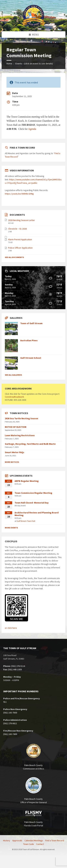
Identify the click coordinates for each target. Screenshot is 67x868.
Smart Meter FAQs (15, 452)
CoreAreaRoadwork (14, 397)
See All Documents (14, 257)
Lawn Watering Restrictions (20, 435)
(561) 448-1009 (15, 669)
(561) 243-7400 (10, 734)
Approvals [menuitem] (17, 840)
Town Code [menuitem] (29, 844)
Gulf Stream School (31, 358)
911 (5, 702)
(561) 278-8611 (10, 723)
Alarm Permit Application (20, 239)
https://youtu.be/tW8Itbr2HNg (19, 194)
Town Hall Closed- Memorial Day (32, 503)
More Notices (12, 462)
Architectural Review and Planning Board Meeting (37, 514)
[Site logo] (34, 25)
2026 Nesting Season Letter (21, 220)
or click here (11, 628)
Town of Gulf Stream (31, 323)
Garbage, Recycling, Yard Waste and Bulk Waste (30, 444)
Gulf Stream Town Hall (26, 521)
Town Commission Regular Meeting (33, 493)
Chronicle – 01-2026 (17, 229)
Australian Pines (29, 340)
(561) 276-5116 (18, 666)
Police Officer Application (20, 248)
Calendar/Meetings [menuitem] (34, 840)
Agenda (32, 129)
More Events (11, 528)
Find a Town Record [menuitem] (55, 840)
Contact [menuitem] (40, 844)
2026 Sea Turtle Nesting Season (21, 418)
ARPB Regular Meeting (27, 481)
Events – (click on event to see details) (34, 64)
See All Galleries (13, 375)
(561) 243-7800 (10, 713)
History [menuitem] (7, 840)
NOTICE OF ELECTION (16, 427)
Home (9, 64)
